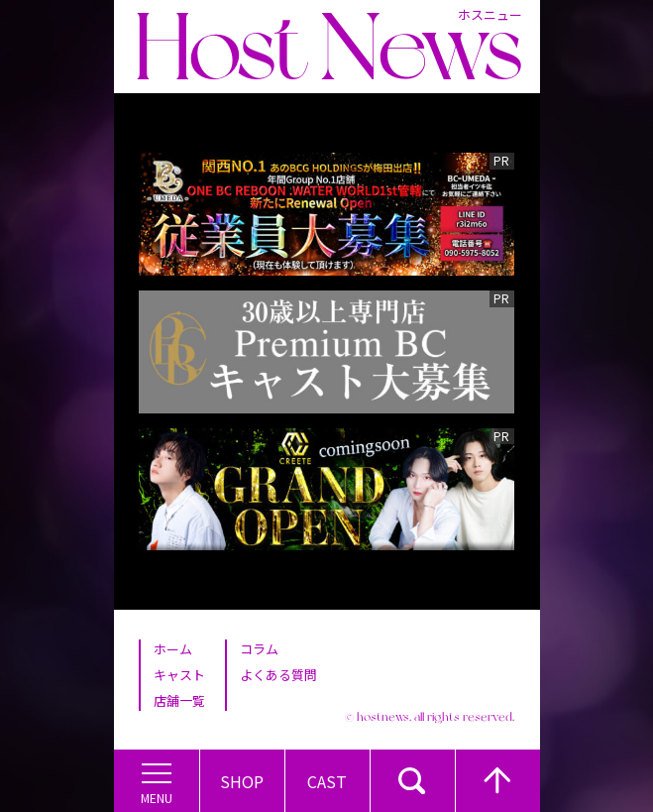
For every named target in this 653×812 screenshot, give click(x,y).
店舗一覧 (179, 700)
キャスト (179, 675)
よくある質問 (278, 675)
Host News (328, 47)
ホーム (173, 649)
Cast (327, 781)
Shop (242, 781)
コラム (259, 649)
